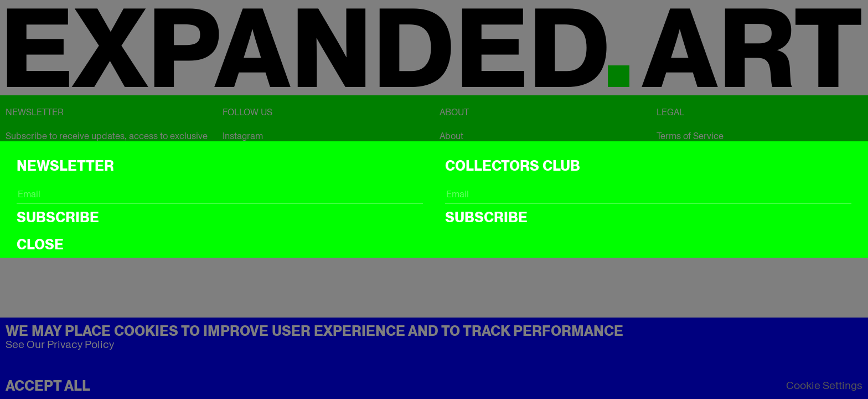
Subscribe (58, 217)
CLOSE (40, 244)
